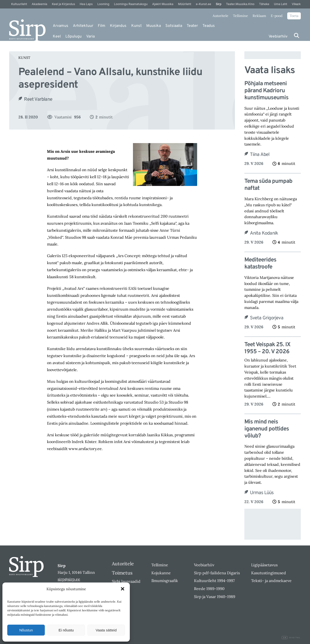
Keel (57, 37)
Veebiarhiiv (278, 37)
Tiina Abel (260, 155)
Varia (90, 37)
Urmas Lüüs (262, 493)
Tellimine (240, 16)
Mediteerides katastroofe (260, 264)
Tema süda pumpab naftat (268, 185)
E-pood (277, 16)
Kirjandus (118, 26)
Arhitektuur (83, 26)
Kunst (136, 26)
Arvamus (61, 26)
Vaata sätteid (106, 630)
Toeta (294, 16)
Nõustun (26, 630)
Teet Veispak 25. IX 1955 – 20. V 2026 (267, 348)
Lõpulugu (74, 37)
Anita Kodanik (264, 233)
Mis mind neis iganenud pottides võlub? (267, 429)
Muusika (154, 26)
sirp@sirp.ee (69, 579)
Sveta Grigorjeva (267, 318)
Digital (291, 638)
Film (102, 26)
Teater (192, 26)
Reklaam (259, 16)
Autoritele (221, 16)
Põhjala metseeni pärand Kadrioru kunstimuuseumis (266, 91)
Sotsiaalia (174, 26)
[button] (123, 589)
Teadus (209, 26)
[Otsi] (297, 35)
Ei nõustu (66, 630)
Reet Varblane (38, 100)
